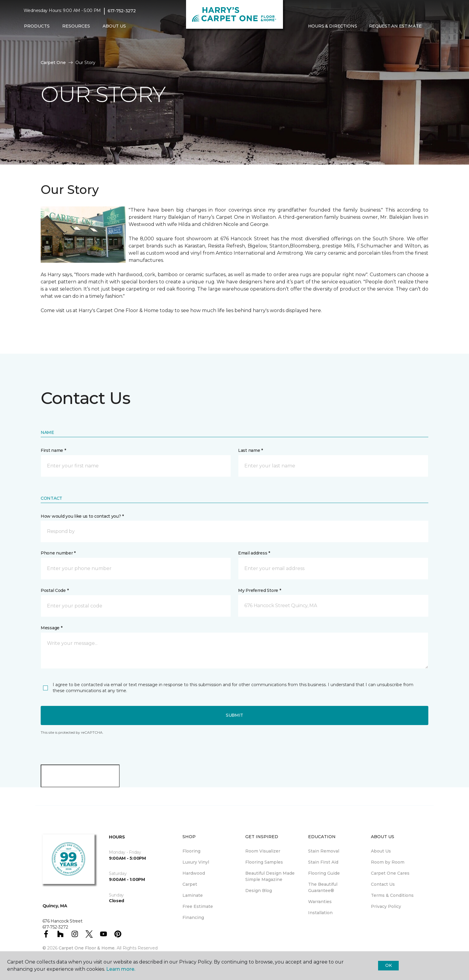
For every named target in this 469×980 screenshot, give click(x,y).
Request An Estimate (395, 26)
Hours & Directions (333, 26)
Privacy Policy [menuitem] (386, 906)
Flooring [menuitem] (191, 851)
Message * (51, 628)
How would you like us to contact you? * (82, 516)
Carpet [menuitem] (190, 884)
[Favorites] (439, 26)
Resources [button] (76, 26)
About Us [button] (114, 26)
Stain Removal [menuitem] (324, 851)
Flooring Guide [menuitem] (324, 873)
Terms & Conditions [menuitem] (392, 895)
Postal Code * (55, 590)
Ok (388, 965)
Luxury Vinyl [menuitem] (196, 862)
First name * (53, 450)
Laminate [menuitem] (193, 895)
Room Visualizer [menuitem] (263, 851)
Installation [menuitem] (320, 913)
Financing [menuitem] (193, 917)
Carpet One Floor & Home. (87, 948)
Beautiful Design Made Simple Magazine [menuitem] (270, 876)
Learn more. (121, 969)
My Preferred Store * (259, 590)
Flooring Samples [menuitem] (264, 862)
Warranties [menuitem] (320, 902)
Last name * (251, 450)
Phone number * (58, 553)
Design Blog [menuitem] (259, 891)
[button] (432, 26)
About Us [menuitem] (381, 851)
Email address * (254, 553)
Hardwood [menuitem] (194, 873)
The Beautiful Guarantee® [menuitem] (323, 887)
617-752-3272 (122, 11)
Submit (234, 715)
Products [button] (37, 26)
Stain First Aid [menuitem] (323, 862)
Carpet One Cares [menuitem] (390, 873)
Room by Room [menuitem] (388, 862)
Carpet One (53, 63)
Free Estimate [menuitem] (198, 906)
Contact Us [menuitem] (383, 884)
